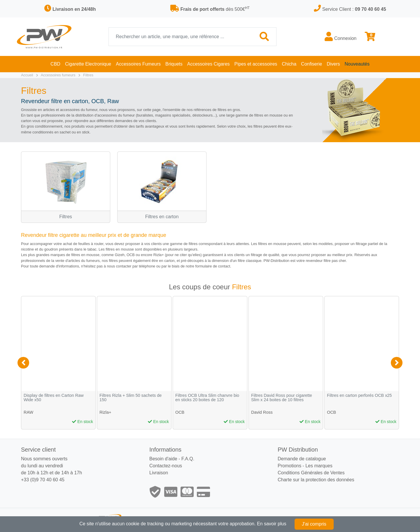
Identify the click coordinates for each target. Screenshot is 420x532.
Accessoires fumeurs (58, 75)
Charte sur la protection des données (316, 480)
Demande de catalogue (302, 459)
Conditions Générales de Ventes (311, 473)
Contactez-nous (166, 466)
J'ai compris (314, 524)
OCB (180, 412)
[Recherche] (181, 37)
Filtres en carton (162, 217)
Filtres (88, 75)
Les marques (319, 466)
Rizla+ (105, 412)
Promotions (289, 466)
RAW (28, 412)
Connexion (341, 36)
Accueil (27, 75)
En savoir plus (272, 524)
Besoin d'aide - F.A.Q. (172, 459)
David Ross (262, 412)
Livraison (159, 473)
